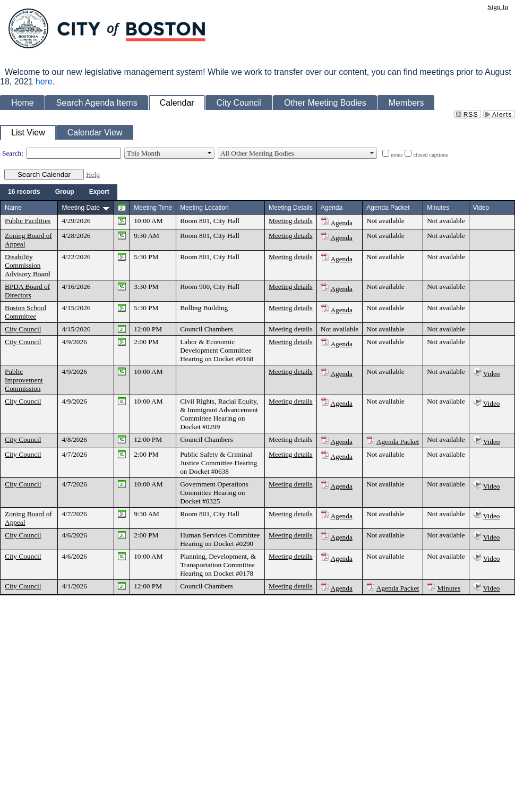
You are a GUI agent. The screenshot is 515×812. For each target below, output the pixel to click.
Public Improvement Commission (24, 380)
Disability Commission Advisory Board (28, 265)
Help (93, 174)
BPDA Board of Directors (27, 291)
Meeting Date (80, 208)
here (44, 82)
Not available (385, 221)
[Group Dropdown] (65, 192)
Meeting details (291, 221)
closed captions (430, 155)
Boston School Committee (25, 312)
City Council (23, 329)
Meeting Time (153, 208)
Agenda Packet (398, 442)
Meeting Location (204, 208)
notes (397, 155)
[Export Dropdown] (99, 192)
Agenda (341, 223)
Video (492, 374)
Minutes (449, 588)
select (210, 153)
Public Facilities (28, 221)
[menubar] (59, 192)
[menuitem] (24, 192)
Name (13, 208)
